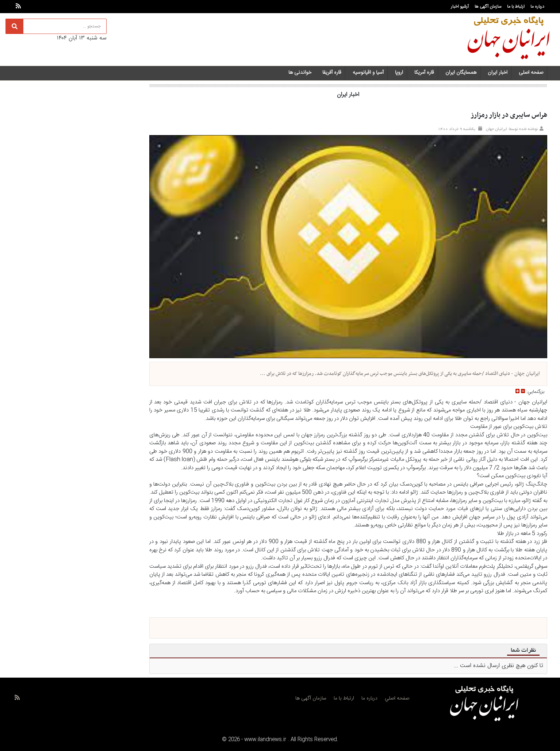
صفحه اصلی (531, 73)
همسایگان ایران (461, 73)
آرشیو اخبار (460, 7)
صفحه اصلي (397, 698)
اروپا (399, 73)
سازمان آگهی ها (488, 7)
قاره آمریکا (424, 73)
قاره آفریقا (332, 73)
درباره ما (537, 7)
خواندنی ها (300, 73)
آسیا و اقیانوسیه (368, 73)
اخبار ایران (498, 73)
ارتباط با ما (516, 7)
